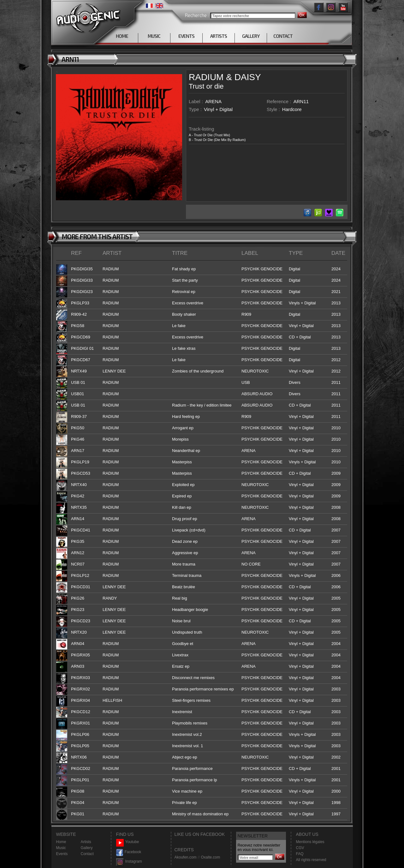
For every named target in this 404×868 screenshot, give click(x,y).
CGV (300, 848)
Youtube (128, 842)
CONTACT (283, 36)
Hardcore (292, 109)
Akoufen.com (186, 857)
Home (61, 842)
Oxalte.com (210, 857)
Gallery (87, 848)
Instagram (129, 862)
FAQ (300, 854)
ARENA (213, 101)
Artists (86, 842)
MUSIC (154, 36)
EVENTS (186, 36)
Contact (87, 854)
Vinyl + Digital (218, 109)
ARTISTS (219, 36)
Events (62, 854)
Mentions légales (310, 842)
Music (61, 848)
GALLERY (251, 36)
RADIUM (206, 77)
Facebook (129, 852)
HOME (122, 36)
